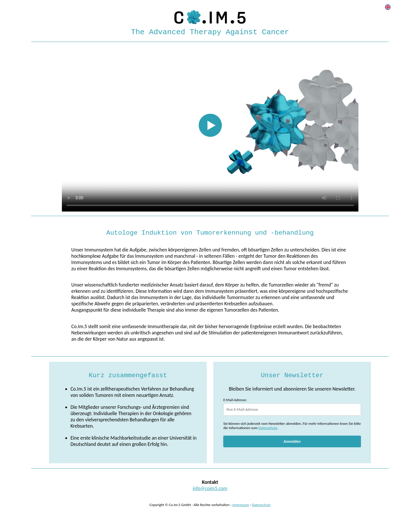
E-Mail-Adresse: (235, 400)
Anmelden (292, 441)
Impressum (241, 505)
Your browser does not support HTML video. (210, 128)
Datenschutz (268, 428)
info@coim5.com (210, 488)
